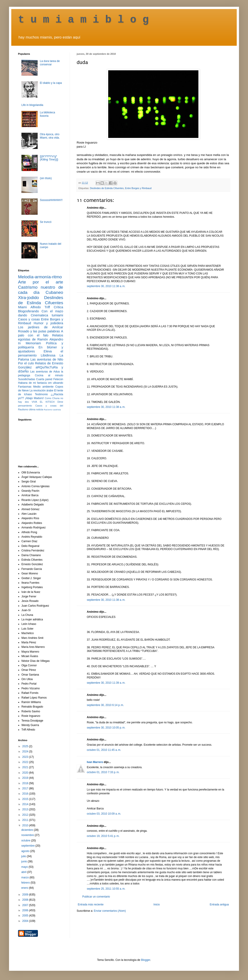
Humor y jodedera (48, 323)
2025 (26, 746)
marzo (25, 877)
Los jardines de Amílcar (41, 327)
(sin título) (46, 178)
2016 (26, 794)
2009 (26, 895)
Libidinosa (48, 355)
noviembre (28, 835)
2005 (26, 916)
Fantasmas (25, 387)
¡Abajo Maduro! (34, 398)
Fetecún (58, 379)
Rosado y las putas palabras (39, 331)
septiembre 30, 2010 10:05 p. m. (106, 728)
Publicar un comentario (96, 897)
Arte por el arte (41, 282)
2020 (26, 773)
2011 (26, 820)
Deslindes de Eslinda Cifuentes (107, 188)
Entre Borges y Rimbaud (138, 188)
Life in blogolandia (32, 105)
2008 (26, 900)
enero (25, 888)
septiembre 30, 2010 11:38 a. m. (106, 286)
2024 (26, 752)
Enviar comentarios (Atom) (110, 911)
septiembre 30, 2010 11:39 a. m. (106, 683)
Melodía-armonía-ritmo (40, 277)
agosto (26, 851)
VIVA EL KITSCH (43, 402)
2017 (26, 788)
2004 (26, 921)
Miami (22, 307)
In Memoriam (30, 343)
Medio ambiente (43, 387)
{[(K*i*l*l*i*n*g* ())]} (49, 158)
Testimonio (41, 394)
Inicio (157, 905)
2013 (26, 809)
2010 (26, 825)
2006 (26, 910)
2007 (26, 905)
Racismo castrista (52, 410)
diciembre (27, 830)
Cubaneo (54, 292)
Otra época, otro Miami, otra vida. (50, 136)
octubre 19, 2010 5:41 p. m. (103, 836)
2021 (26, 767)
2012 (26, 815)
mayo (25, 867)
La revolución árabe (41, 391)
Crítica (58, 307)
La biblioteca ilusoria (47, 114)
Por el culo (26, 363)
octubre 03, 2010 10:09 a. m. (104, 814)
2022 (26, 762)
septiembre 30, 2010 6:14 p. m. (105, 705)
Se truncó (46, 222)
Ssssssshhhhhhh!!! (51, 200)
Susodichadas (26, 379)
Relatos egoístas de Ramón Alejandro (41, 337)
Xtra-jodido (29, 298)
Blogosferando (29, 311)
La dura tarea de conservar (50, 63)
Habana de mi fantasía (32, 383)
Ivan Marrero (95, 762)
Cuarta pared (44, 379)
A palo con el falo (41, 333)
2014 (26, 804)
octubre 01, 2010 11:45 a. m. (104, 750)
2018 (26, 783)
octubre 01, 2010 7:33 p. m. (103, 772)
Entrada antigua (219, 905)
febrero (26, 883)
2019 (26, 778)
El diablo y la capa (51, 83)
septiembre (28, 846)
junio (24, 861)
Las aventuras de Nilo (47, 359)
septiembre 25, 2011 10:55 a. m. (106, 889)
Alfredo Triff (40, 307)
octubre (26, 841)
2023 (26, 757)
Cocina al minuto (49, 375)
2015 (26, 799)
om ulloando (56, 383)
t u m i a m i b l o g (83, 20)
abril (24, 872)
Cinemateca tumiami (47, 315)
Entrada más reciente (91, 905)
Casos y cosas (29, 319)
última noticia (36, 409)
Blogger (146, 960)
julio (24, 856)
